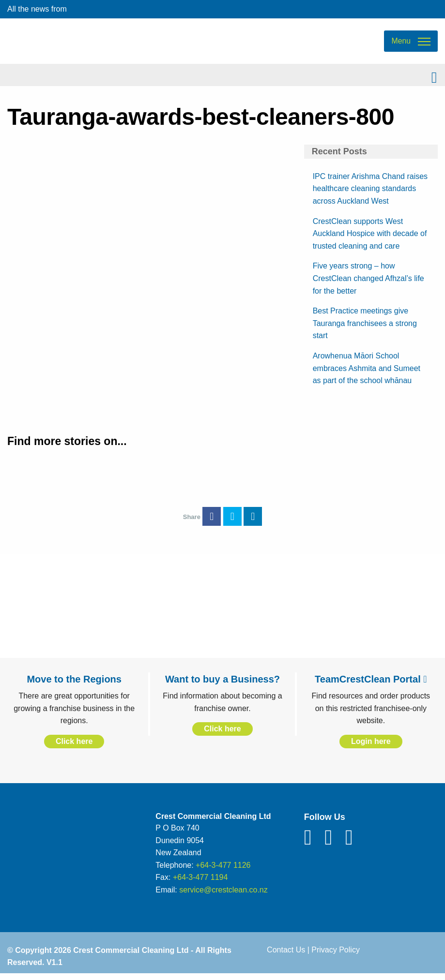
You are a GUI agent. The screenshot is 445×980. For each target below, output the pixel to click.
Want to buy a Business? (222, 684)
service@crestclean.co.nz (223, 895)
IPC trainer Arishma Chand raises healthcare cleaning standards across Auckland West (370, 194)
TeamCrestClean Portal (371, 684)
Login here (371, 747)
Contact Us (286, 955)
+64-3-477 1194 (200, 883)
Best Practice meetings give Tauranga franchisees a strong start (365, 328)
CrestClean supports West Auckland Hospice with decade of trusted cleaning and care (370, 239)
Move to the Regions (74, 684)
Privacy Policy (336, 955)
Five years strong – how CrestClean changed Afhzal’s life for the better (368, 284)
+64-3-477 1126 (223, 870)
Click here (74, 747)
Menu (401, 44)
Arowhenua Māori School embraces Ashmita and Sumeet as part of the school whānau (367, 373)
